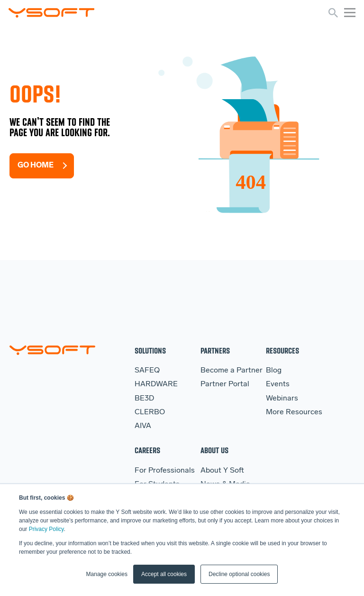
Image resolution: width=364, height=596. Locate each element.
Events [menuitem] (278, 384)
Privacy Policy (46, 529)
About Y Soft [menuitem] (222, 471)
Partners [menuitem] (215, 350)
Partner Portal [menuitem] (225, 384)
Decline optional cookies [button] (239, 574)
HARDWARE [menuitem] (156, 384)
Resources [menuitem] (282, 350)
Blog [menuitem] (274, 371)
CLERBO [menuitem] (150, 412)
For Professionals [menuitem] (165, 471)
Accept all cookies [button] (164, 574)
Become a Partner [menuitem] (232, 371)
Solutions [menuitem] (150, 350)
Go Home (36, 166)
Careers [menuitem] (147, 450)
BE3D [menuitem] (144, 399)
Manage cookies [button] (107, 574)
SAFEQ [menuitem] (147, 371)
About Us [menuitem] (214, 450)
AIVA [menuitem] (143, 426)
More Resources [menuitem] (294, 412)
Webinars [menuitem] (282, 399)
